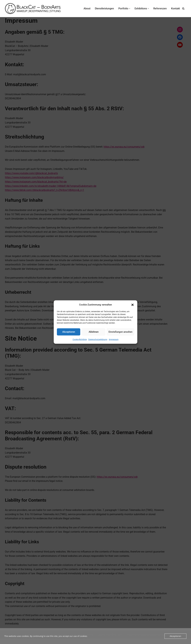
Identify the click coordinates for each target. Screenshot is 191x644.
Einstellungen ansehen (120, 332)
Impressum (114, 339)
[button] (133, 305)
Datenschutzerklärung (98, 339)
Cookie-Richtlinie (80, 339)
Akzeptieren (69, 332)
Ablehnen (94, 332)
